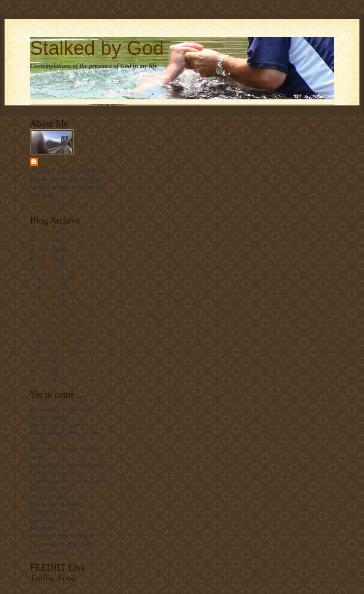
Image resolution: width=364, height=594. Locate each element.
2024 (46, 379)
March (54, 287)
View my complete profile (61, 205)
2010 (46, 250)
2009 (46, 240)
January (57, 278)
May (52, 296)
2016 (46, 370)
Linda (49, 161)
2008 (46, 231)
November (60, 342)
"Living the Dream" (67, 332)
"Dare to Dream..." (67, 323)
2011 (46, 259)
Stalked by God (97, 48)
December (60, 351)
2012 (46, 269)
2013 (46, 360)
